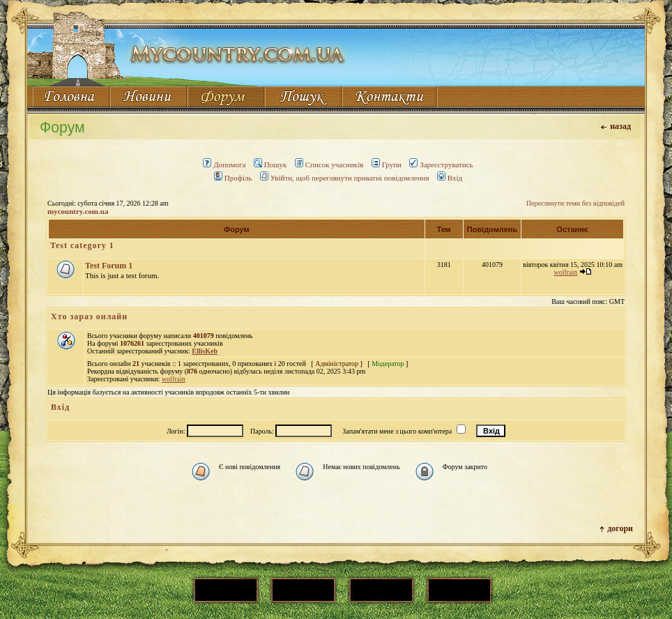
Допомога (224, 165)
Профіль (233, 178)
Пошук (270, 165)
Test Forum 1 (109, 266)
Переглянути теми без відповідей (575, 203)
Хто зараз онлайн (89, 316)
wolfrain (565, 272)
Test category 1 (82, 245)
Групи (387, 165)
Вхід (450, 178)
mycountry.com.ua (78, 211)
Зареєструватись (441, 165)
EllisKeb (205, 351)
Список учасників (329, 165)
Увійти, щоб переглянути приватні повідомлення (345, 178)
